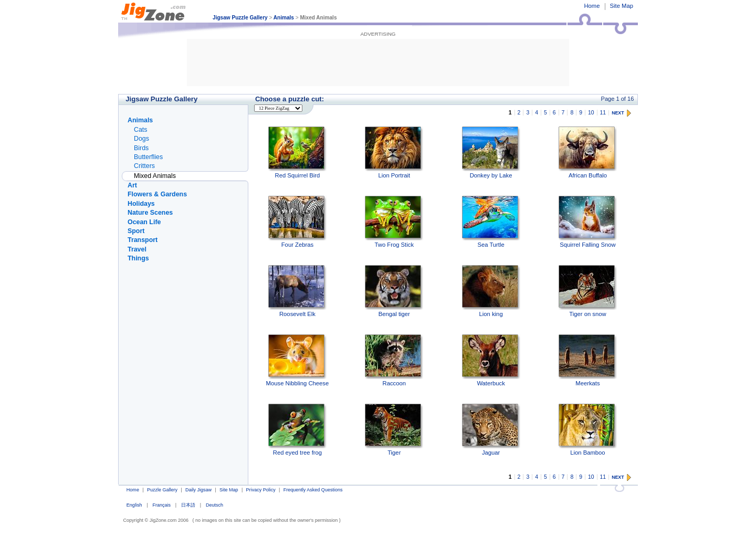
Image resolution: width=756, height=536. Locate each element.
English (134, 505)
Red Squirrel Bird (297, 153)
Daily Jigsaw (198, 490)
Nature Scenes (150, 213)
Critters (144, 166)
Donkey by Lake (491, 153)
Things (138, 258)
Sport (136, 231)
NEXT (618, 113)
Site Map (622, 6)
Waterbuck (491, 360)
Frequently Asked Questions (313, 490)
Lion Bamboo (588, 430)
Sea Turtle (491, 222)
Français (161, 505)
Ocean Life (144, 222)
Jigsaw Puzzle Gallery (240, 18)
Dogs (141, 139)
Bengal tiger (394, 291)
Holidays (141, 204)
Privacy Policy (261, 490)
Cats (141, 130)
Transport (143, 240)
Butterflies (148, 157)
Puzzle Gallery (162, 490)
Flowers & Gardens (157, 194)
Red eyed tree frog (297, 430)
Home (592, 6)
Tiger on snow (588, 291)
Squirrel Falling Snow (588, 222)
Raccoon (394, 360)
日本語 (188, 505)
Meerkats (588, 360)
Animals (284, 18)
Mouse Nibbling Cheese (298, 360)
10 (591, 113)
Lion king (491, 291)
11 (603, 113)
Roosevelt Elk (297, 291)
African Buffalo (588, 153)
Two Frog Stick (394, 222)
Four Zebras (297, 222)
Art (132, 185)
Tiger (394, 430)
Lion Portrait (394, 153)
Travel (137, 249)
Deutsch (214, 505)
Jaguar (491, 430)
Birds (141, 148)
